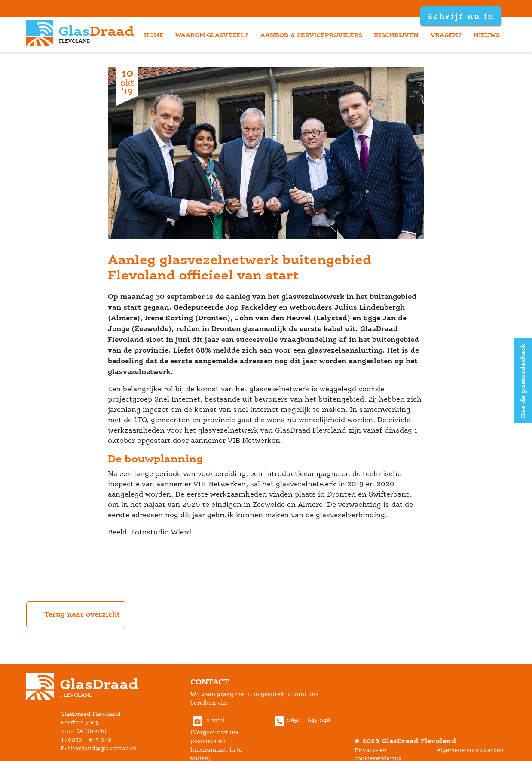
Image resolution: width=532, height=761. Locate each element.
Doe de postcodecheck (523, 381)
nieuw (487, 35)
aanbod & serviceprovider (311, 35)
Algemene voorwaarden (470, 750)
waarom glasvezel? (212, 35)
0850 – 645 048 (301, 720)
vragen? (446, 35)
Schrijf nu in (461, 16)
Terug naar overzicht (76, 615)
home (154, 35)
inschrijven (396, 35)
